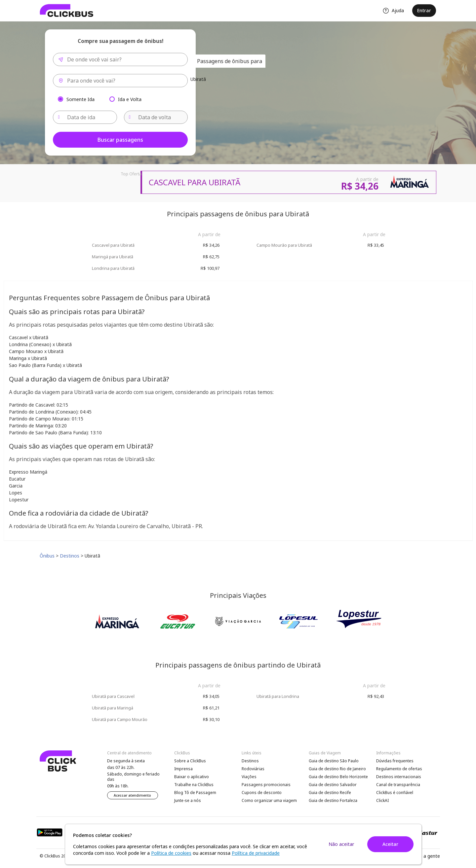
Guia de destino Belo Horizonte (338, 777)
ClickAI (382, 800)
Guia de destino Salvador (333, 785)
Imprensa (183, 769)
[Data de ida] (85, 117)
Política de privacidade (256, 853)
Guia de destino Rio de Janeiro (337, 769)
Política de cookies (171, 853)
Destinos (250, 761)
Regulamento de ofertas (399, 769)
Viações (249, 777)
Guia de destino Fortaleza (333, 800)
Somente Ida (80, 99)
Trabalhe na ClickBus (194, 785)
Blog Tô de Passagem (195, 793)
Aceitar (390, 844)
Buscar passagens (120, 140)
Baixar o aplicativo (192, 777)
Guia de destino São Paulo (334, 761)
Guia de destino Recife (330, 793)
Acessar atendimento (132, 795)
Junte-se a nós (188, 800)
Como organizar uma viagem (269, 800)
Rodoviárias (253, 769)
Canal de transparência (398, 785)
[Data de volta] (156, 117)
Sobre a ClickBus (190, 761)
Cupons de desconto (262, 793)
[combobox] (120, 59)
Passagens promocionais (266, 785)
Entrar (424, 10)
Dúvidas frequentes (395, 761)
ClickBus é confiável (395, 793)
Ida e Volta (130, 99)
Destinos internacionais (399, 777)
